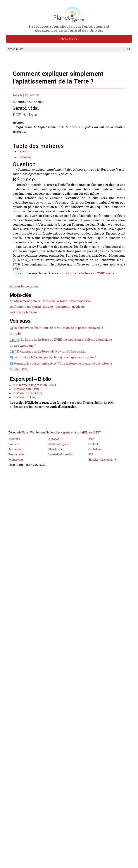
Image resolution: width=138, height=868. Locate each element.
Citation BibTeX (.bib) (29, 422)
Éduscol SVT (93, 464)
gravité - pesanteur (58, 329)
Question (26, 155)
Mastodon (107, 491)
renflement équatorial (26, 329)
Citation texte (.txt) (27, 418)
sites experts (62, 464)
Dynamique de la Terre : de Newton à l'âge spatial (53, 377)
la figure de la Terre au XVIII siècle (92, 292)
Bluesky (93, 491)
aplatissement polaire (26, 323)
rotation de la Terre (24, 334)
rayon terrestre (82, 323)
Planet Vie (28, 464)
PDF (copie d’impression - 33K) (36, 414)
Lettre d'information (61, 486)
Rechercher (16, 491)
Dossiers (14, 476)
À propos (54, 470)
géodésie (81, 329)
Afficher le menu (69, 39)
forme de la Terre (57, 323)
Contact (93, 476)
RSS (91, 486)
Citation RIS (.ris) (26, 427)
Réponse (26, 162)
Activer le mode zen (24, 306)
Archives (14, 470)
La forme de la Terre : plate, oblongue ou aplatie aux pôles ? (56, 383)
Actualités (15, 481)
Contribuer (95, 481)
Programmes (16, 486)
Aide (91, 470)
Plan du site (56, 481)
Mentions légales (59, 476)
